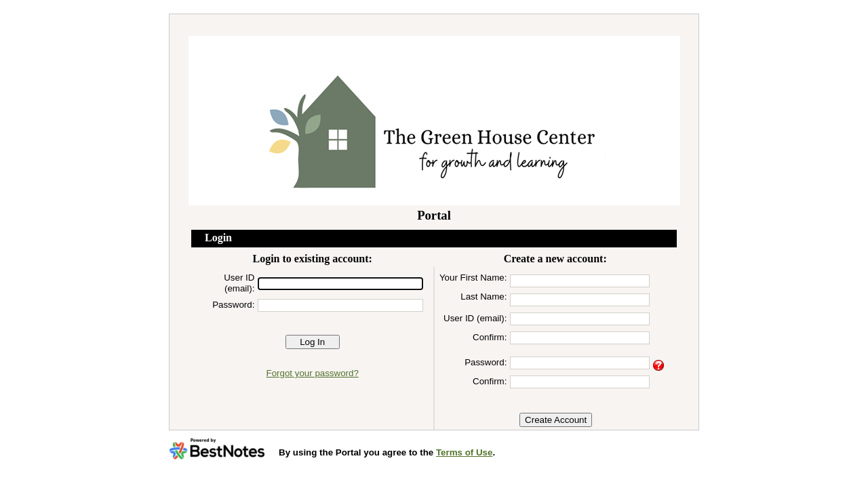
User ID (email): (239, 283)
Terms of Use (464, 452)
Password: (233, 305)
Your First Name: (473, 278)
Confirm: (490, 337)
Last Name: (484, 297)
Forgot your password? (313, 373)
